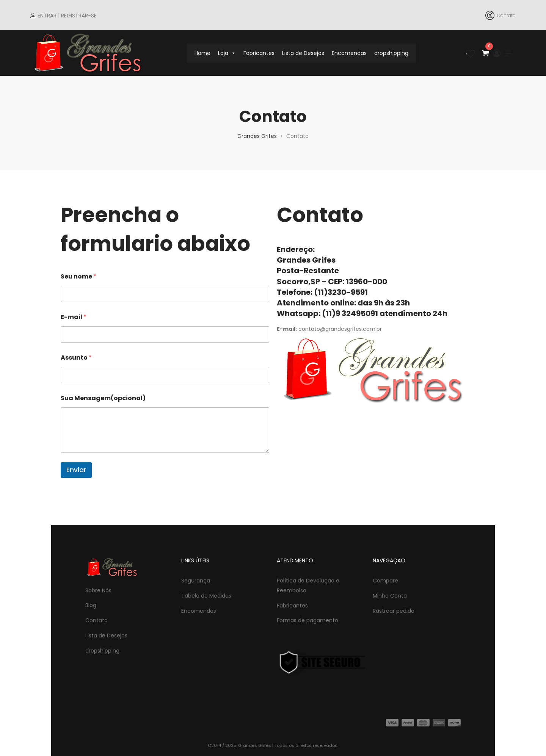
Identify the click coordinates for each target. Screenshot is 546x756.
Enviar (76, 470)
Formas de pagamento (308, 620)
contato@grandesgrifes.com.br (340, 329)
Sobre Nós (98, 590)
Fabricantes (259, 53)
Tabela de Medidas (206, 596)
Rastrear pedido (394, 611)
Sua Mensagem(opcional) (103, 398)
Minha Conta (390, 596)
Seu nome (78, 276)
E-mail (74, 317)
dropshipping (391, 53)
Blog (91, 605)
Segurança (196, 581)
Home (202, 53)
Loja (227, 53)
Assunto (76, 358)
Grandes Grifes (257, 136)
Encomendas (349, 53)
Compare (385, 581)
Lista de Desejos (303, 53)
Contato (96, 620)
